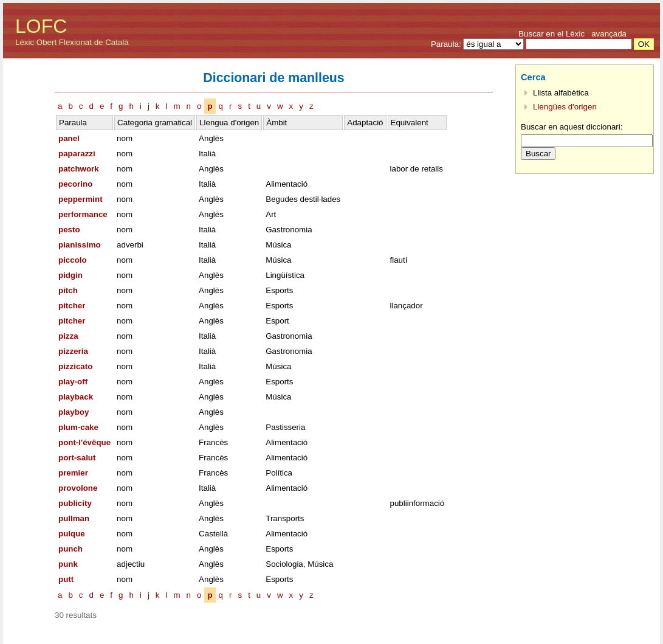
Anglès (211, 138)
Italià (207, 154)
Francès (213, 442)
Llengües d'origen (565, 107)
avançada (609, 34)
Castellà (213, 534)
